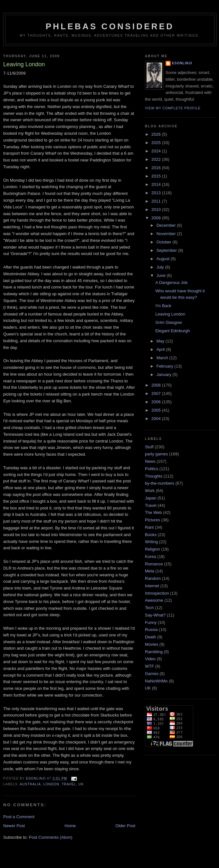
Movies (152, 644)
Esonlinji (182, 63)
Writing (151, 542)
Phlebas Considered (110, 26)
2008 (157, 385)
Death (151, 637)
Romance (154, 564)
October (165, 242)
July (161, 267)
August (164, 259)
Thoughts (154, 476)
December (167, 225)
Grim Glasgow (168, 322)
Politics (152, 469)
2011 (157, 201)
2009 (157, 218)
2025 (157, 143)
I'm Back (163, 306)
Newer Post (14, 826)
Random (153, 578)
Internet (152, 586)
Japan (151, 498)
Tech (149, 608)
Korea (151, 557)
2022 (157, 159)
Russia (151, 630)
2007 (157, 393)
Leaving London (170, 314)
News (150, 461)
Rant (149, 527)
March (163, 358)
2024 (157, 151)
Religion (152, 549)
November (167, 234)
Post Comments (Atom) (51, 837)
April (161, 349)
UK (81, 784)
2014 (157, 184)
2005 (157, 410)
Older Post (125, 826)
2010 (157, 210)
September (167, 250)
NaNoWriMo (156, 681)
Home (70, 826)
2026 (157, 134)
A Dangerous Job (171, 283)
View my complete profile (173, 108)
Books (151, 535)
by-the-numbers (160, 483)
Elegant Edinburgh (172, 331)
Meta (150, 571)
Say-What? (155, 615)
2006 (157, 402)
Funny (151, 622)
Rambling (154, 652)
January (165, 375)
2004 (157, 419)
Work (150, 491)
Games (152, 674)
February (166, 366)
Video (150, 659)
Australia (30, 784)
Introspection (157, 593)
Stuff (149, 447)
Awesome (154, 600)
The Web (153, 512)
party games (157, 454)
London (51, 784)
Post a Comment (19, 817)
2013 (157, 193)
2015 (157, 176)
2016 (157, 168)
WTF (149, 666)
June (162, 275)
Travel (69, 784)
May (161, 341)
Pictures (152, 520)
